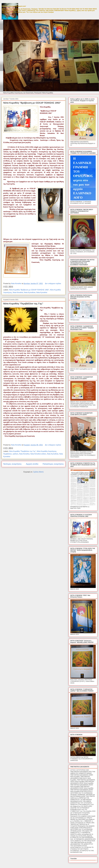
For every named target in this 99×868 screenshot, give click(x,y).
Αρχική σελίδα (32, 464)
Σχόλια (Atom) (38, 472)
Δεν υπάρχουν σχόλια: (53, 284)
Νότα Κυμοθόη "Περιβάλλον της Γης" (23, 304)
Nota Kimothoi (18, 292)
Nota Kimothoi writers (38, 454)
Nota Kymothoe (30, 292)
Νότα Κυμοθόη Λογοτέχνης (47, 451)
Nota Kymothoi (42, 292)
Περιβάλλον (8, 454)
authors (15, 454)
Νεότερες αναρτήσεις (12, 464)
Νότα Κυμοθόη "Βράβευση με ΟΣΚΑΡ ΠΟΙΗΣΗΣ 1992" (32, 103)
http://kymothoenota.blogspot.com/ (14, 6)
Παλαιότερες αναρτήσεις (53, 464)
